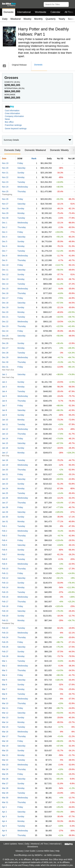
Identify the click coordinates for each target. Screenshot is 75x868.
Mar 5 (5, 680)
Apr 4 (4, 821)
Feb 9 (5, 564)
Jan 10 (5, 420)
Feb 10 (5, 569)
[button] (71, 4)
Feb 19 (5, 611)
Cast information (12, 111)
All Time (44, 844)
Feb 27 (5, 652)
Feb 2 (5, 531)
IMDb (49, 855)
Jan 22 (5, 479)
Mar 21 (5, 755)
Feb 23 (5, 633)
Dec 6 (5, 246)
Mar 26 (5, 779)
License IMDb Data (45, 851)
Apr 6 (4, 831)
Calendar (55, 12)
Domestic (9, 12)
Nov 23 (5, 182)
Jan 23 (5, 484)
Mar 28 (5, 788)
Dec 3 (5, 232)
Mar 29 (5, 793)
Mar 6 (5, 685)
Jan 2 (4, 382)
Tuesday (21, 182)
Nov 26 (5, 199)
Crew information (12, 113)
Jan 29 (5, 512)
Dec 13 (5, 279)
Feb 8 (5, 559)
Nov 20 (5, 168)
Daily (5, 19)
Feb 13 (5, 583)
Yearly (62, 19)
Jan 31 (5, 521)
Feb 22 (5, 628)
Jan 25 (5, 493)
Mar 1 (5, 661)
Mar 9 (5, 699)
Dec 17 (5, 298)
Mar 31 (5, 802)
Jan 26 (5, 498)
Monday (21, 177)
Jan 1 (4, 374)
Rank (34, 158)
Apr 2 (4, 812)
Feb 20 (5, 616)
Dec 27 (5, 348)
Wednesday (23, 187)
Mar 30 (5, 798)
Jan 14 (5, 438)
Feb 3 (5, 536)
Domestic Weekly (59, 150)
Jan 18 (5, 460)
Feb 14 (5, 587)
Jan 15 (5, 443)
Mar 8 (5, 694)
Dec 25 (5, 336)
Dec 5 (5, 241)
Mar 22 (5, 760)
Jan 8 (4, 410)
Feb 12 (5, 578)
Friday (20, 163)
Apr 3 (4, 816)
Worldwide (40, 12)
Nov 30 (5, 218)
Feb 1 (5, 526)
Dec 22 (5, 322)
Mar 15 (5, 727)
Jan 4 (4, 391)
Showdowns (33, 847)
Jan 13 (5, 434)
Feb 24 (5, 637)
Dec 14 (5, 284)
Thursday (22, 191)
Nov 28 (5, 208)
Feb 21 (5, 620)
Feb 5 (5, 545)
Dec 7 (5, 251)
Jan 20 (5, 470)
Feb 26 (5, 647)
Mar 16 (5, 732)
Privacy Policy (28, 865)
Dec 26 (5, 343)
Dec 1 (5, 223)
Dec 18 (5, 303)
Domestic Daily (12, 150)
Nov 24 (5, 187)
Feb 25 (5, 642)
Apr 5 (4, 826)
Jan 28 (5, 507)
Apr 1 (4, 807)
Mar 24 (5, 769)
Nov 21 (5, 173)
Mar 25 (5, 774)
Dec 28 (5, 353)
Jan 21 (5, 474)
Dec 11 (5, 270)
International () (14, 88)
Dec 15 (5, 289)
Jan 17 (5, 453)
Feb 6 (5, 550)
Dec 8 (5, 256)
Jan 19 (5, 465)
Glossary (19, 851)
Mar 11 (5, 708)
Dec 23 (5, 326)
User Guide (30, 851)
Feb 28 (5, 656)
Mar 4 (5, 675)
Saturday (21, 168)
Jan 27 (5, 503)
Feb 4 (5, 540)
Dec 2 (5, 227)
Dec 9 (5, 260)
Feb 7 (5, 554)
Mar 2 (5, 666)
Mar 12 (5, 713)
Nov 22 (5, 177)
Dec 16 (5, 293)
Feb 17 (5, 602)
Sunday (21, 173)
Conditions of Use (10, 865)
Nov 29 (5, 213)
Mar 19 (5, 746)
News (7, 119)
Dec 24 (5, 331)
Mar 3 (5, 670)
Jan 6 (4, 401)
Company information (14, 116)
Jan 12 (5, 429)
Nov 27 (5, 204)
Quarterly (51, 19)
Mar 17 (5, 736)
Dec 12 (5, 274)
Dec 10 (5, 265)
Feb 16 (5, 597)
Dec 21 (5, 317)
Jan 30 (5, 517)
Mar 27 (5, 783)
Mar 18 (5, 741)
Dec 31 (5, 367)
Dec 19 (5, 307)
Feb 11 (5, 573)
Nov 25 (5, 191)
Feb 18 (5, 606)
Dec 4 (5, 237)
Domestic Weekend (35, 150)
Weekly (27, 19)
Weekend (16, 19)
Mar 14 (5, 722)
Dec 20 (5, 312)
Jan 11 (5, 424)
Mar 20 (5, 750)
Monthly (39, 19)
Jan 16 (5, 448)
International (24, 12)
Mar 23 (5, 765)
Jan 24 (5, 488)
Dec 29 (5, 357)
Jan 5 (4, 396)
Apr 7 (4, 835)
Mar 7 (5, 689)
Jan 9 (4, 415)
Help (57, 851)
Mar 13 (5, 718)
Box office (9, 122)
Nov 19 (5, 163)
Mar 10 (5, 703)
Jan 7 (4, 406)
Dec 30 (5, 362)
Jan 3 (4, 387)
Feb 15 (5, 592)
